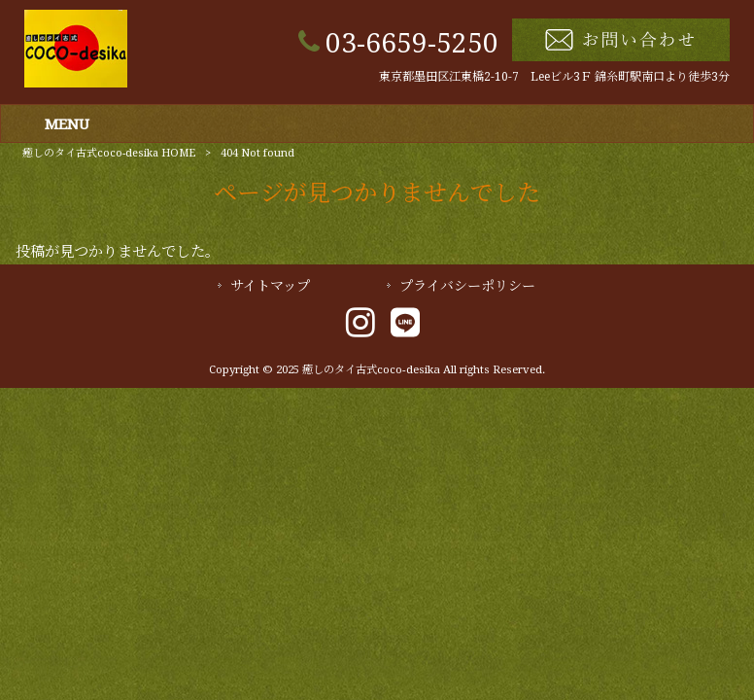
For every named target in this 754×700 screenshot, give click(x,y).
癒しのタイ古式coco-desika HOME (109, 153)
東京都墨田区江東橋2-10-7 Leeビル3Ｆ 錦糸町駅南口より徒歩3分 (554, 77)
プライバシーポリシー (467, 286)
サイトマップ (270, 286)
